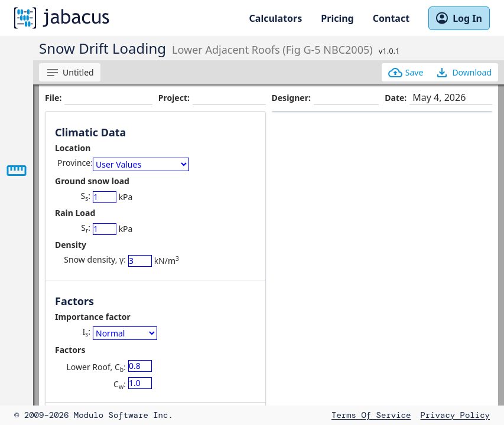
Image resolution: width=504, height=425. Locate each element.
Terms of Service (371, 415)
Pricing (337, 18)
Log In (459, 18)
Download (463, 73)
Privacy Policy (455, 415)
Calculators (276, 18)
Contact (391, 18)
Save (406, 73)
